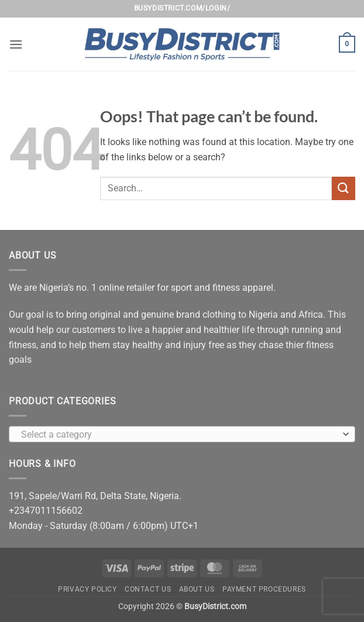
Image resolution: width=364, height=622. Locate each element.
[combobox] (182, 434)
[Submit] (344, 188)
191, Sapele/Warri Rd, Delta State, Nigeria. (95, 496)
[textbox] (179, 435)
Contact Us (148, 589)
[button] (16, 44)
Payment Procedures (264, 589)
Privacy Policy (87, 589)
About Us (197, 589)
